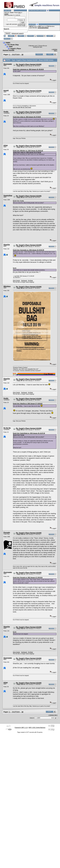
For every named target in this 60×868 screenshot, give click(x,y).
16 (22, 55)
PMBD (8, 43)
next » (56, 51)
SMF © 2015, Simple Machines (37, 728)
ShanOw (7, 245)
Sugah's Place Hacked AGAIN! (12, 49)
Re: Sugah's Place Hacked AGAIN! (29, 64)
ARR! (11, 47)
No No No (7, 428)
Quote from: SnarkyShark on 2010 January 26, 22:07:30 (29, 433)
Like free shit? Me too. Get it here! (22, 107)
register (6, 14)
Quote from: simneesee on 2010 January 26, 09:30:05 (28, 69)
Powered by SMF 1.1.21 (21, 728)
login (19, 13)
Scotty (6, 112)
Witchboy (7, 286)
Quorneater (8, 64)
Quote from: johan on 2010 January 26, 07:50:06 (27, 117)
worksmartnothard (43, 28)
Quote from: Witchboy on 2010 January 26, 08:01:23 (28, 151)
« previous (54, 49)
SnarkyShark (8, 196)
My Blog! (31, 281)
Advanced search (17, 33)
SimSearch (24, 281)
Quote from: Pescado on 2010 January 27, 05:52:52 (28, 578)
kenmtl (6, 90)
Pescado (7, 532)
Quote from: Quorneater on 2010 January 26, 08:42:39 (28, 250)
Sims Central (16, 281)
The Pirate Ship (13, 45)
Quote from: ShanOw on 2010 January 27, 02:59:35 (28, 404)
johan (6, 145)
